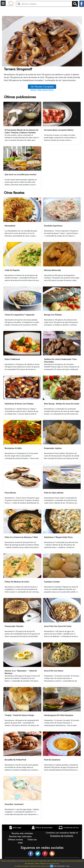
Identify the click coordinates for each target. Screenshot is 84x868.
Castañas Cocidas (52, 582)
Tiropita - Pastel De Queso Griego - (20, 715)
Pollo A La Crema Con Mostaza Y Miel (21, 537)
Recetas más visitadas (23, 833)
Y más (67, 866)
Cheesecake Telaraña (14, 626)
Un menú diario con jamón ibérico (59, 130)
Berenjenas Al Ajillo (13, 448)
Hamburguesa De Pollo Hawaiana (59, 715)
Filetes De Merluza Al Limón (17, 582)
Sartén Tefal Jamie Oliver (42, 90)
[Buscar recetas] (44, 4)
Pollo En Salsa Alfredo (54, 493)
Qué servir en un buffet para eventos (21, 175)
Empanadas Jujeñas (53, 448)
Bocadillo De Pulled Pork (15, 760)
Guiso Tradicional (12, 359)
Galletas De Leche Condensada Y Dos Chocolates (60, 361)
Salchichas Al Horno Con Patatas (19, 404)
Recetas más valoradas (21, 837)
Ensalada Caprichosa (53, 226)
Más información (59, 866)
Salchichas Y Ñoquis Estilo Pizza (58, 537)
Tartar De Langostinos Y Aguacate (20, 315)
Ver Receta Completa (42, 87)
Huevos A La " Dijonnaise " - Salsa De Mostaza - (21, 672)
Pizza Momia (10, 493)
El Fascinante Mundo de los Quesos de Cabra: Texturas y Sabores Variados (21, 131)
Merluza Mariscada (53, 270)
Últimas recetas (16, 840)
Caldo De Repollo (12, 270)
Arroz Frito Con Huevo (54, 671)
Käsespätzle (10, 226)
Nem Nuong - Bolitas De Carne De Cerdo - (62, 405)
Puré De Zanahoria (52, 760)
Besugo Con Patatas (53, 315)
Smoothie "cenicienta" (14, 804)
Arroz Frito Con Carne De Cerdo (58, 626)
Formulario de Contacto (62, 836)
